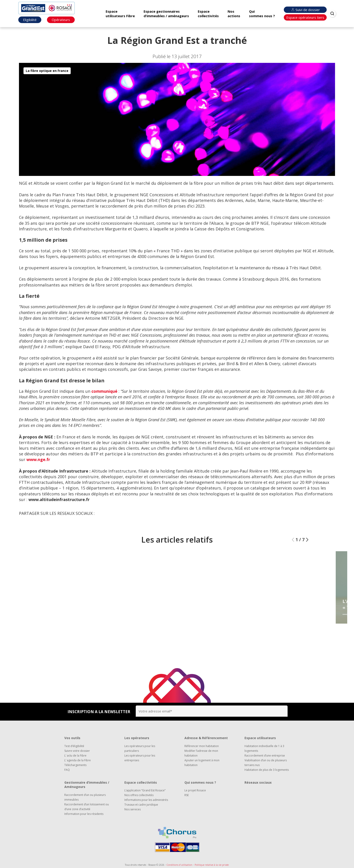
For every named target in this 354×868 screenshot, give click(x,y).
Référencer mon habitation (202, 746)
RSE (187, 795)
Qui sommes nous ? (262, 14)
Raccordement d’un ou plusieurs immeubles (85, 797)
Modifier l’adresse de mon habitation (201, 753)
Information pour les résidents (84, 814)
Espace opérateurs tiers (305, 17)
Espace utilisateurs (260, 738)
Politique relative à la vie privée (212, 865)
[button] (307, 553)
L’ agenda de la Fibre (78, 760)
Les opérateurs (137, 738)
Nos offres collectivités (139, 795)
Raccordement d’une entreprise (265, 756)
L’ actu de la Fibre (75, 756)
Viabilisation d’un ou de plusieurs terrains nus (266, 763)
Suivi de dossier (305, 10)
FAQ (67, 770)
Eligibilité (30, 20)
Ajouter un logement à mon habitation (202, 763)
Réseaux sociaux (258, 782)
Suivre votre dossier (77, 751)
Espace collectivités (208, 14)
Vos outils (72, 738)
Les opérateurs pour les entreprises (140, 758)
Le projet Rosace (195, 790)
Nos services (133, 809)
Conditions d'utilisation (179, 865)
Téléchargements (75, 765)
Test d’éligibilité (74, 746)
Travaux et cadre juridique (141, 805)
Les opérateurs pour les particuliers (140, 748)
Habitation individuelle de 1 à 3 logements (264, 748)
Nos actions (234, 14)
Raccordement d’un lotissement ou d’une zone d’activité (87, 807)
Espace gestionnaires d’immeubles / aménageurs (166, 14)
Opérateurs (61, 20)
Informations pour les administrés (146, 800)
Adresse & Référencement (206, 738)
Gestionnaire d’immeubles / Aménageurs (87, 785)
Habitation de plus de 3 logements (267, 770)
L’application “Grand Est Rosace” (145, 790)
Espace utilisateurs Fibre (120, 14)
